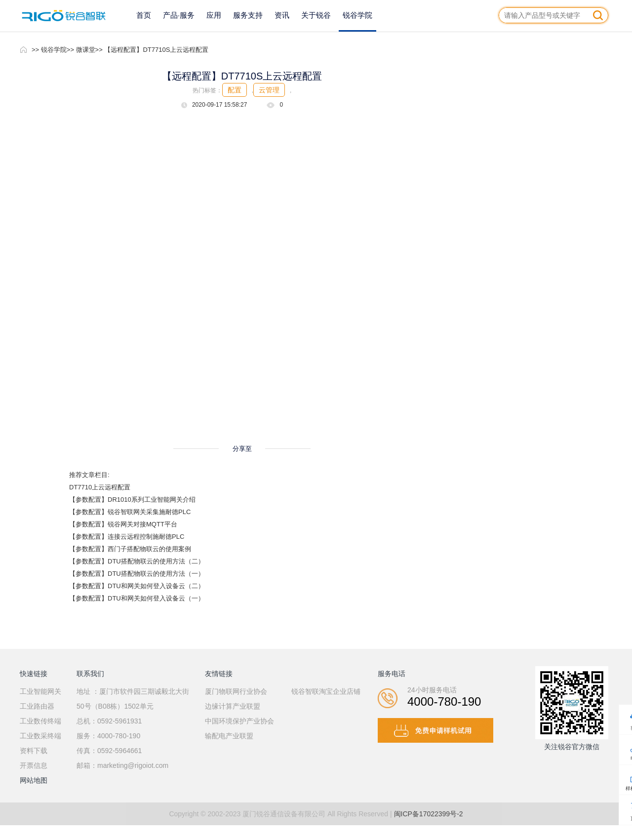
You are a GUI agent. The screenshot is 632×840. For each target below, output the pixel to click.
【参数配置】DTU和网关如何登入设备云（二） (137, 586)
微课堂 (86, 50)
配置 (235, 90)
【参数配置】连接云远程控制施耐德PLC (127, 537)
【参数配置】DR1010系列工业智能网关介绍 (132, 500)
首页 (144, 15)
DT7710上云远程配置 (100, 487)
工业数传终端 (40, 721)
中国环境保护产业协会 (239, 721)
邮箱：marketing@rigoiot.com (122, 765)
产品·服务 (179, 15)
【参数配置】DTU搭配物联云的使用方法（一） (137, 574)
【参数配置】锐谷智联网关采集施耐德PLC (130, 512)
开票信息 (34, 765)
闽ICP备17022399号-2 (429, 814)
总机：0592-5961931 (109, 721)
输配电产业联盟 (229, 736)
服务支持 (248, 15)
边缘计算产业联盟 (233, 706)
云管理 (269, 90)
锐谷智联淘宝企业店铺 (326, 691)
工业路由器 (37, 706)
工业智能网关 (40, 691)
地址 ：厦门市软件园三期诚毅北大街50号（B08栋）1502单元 (133, 699)
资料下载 (34, 751)
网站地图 (34, 780)
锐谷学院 (357, 15)
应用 (214, 15)
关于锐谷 (316, 15)
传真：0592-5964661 (109, 751)
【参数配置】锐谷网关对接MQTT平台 (123, 524)
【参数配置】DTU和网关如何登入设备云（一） (137, 598)
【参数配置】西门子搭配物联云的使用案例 (130, 549)
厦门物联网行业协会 (236, 691)
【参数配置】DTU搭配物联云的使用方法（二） (137, 561)
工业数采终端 (40, 736)
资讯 (282, 15)
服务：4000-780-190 (108, 736)
